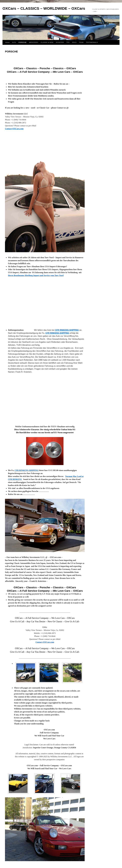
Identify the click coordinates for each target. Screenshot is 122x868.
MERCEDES (34, 42)
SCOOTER (60, 42)
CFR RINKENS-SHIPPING (67, 330)
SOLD (74, 42)
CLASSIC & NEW (47, 42)
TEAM (81, 42)
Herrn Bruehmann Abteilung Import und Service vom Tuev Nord (36, 275)
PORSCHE (22, 42)
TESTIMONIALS (92, 42)
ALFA (14, 42)
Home (7, 42)
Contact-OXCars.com (14, 129)
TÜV (68, 42)
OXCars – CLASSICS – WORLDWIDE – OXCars (44, 8)
